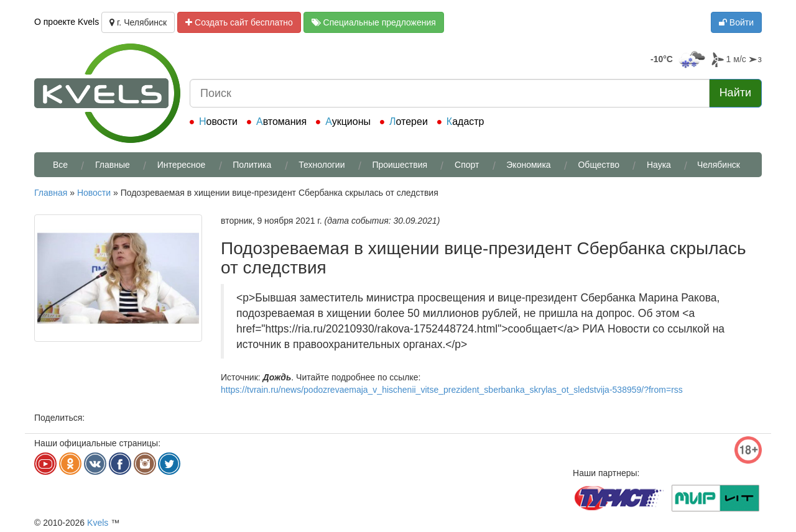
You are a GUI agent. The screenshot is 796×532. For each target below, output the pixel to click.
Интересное (182, 165)
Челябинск (719, 165)
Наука (659, 165)
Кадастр (465, 122)
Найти (735, 93)
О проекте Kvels (67, 22)
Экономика (528, 165)
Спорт (467, 165)
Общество (599, 165)
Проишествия (400, 165)
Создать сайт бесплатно (239, 22)
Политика (252, 165)
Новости (218, 122)
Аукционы (348, 122)
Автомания (281, 122)
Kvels (98, 523)
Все (60, 165)
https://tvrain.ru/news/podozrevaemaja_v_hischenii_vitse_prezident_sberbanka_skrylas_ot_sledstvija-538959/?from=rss (452, 390)
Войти (736, 22)
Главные (113, 165)
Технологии (322, 165)
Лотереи (409, 122)
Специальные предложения (374, 22)
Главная (51, 193)
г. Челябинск (138, 22)
